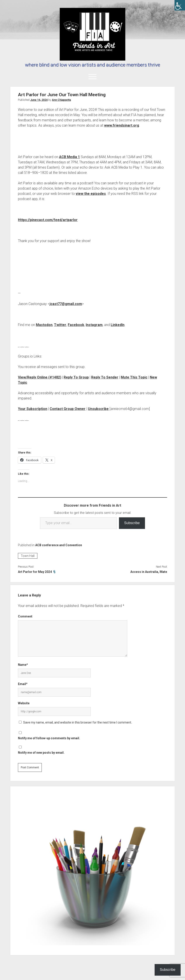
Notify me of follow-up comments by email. (49, 738)
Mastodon (44, 325)
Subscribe (132, 523)
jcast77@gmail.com (66, 304)
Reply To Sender (105, 377)
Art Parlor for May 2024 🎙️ (37, 572)
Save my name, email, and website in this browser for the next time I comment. (78, 722)
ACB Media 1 (69, 157)
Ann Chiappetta (61, 100)
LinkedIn (118, 325)
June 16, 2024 (39, 100)
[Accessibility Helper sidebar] (180, 5)
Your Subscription (33, 409)
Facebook (76, 325)
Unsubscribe (98, 409)
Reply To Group (76, 377)
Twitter (60, 325)
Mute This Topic (134, 377)
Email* (23, 684)
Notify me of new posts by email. (41, 753)
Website (24, 703)
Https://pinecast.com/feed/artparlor (48, 220)
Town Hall (28, 556)
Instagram (94, 325)
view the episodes (91, 194)
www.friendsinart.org (122, 125)
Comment (25, 616)
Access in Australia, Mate (149, 572)
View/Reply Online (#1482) (40, 377)
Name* (23, 665)
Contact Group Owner (68, 409)
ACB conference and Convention (59, 545)
